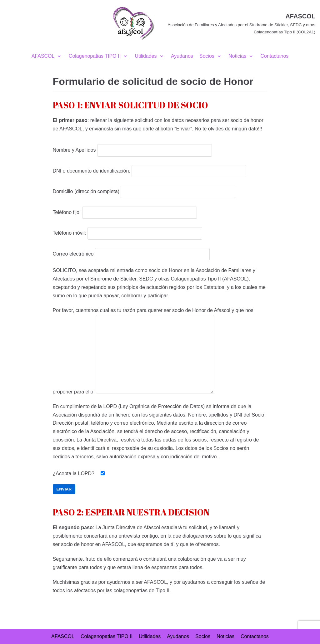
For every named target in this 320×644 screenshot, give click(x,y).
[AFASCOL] (213, 23)
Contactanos (275, 56)
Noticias (225, 636)
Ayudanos (182, 56)
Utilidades (150, 636)
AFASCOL (63, 636)
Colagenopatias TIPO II (107, 636)
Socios (203, 636)
